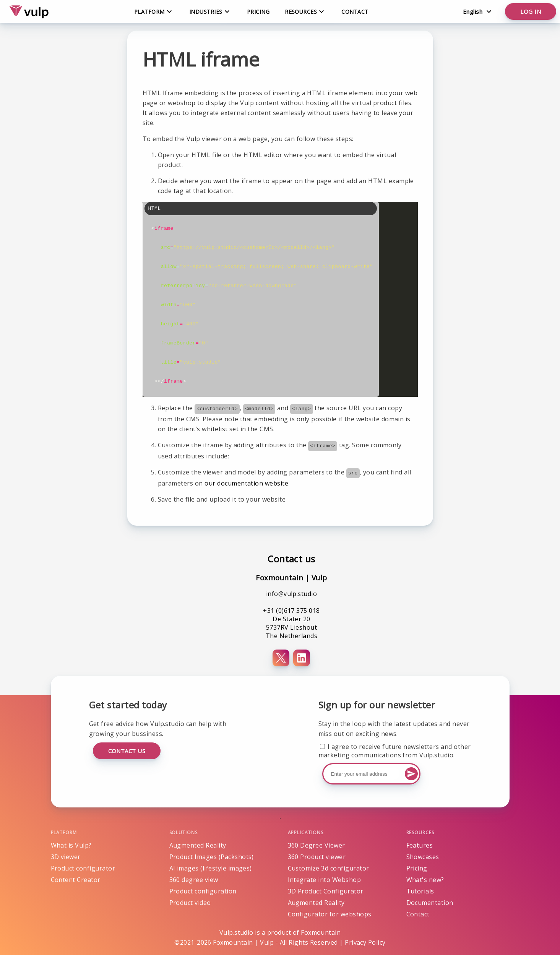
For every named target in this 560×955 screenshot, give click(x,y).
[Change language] (477, 11)
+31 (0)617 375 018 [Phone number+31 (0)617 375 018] (291, 611)
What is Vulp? (71, 845)
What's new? (425, 880)
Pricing (258, 12)
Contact (355, 12)
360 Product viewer (317, 857)
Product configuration (203, 891)
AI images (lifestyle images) (211, 868)
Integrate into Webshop (325, 880)
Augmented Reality (198, 845)
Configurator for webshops (330, 914)
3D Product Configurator (326, 891)
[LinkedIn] (302, 658)
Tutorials (420, 891)
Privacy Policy (365, 942)
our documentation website (246, 483)
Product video (190, 903)
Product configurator (83, 868)
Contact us (127, 751)
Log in (531, 11)
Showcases (423, 857)
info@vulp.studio (292, 594)
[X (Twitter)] (281, 658)
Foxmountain (321, 932)
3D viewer (66, 857)
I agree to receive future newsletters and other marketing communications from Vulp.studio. (395, 751)
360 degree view (194, 880)
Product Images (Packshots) (212, 857)
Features (420, 845)
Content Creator (76, 880)
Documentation (430, 903)
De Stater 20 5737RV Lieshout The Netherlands (291, 627)
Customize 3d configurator (329, 868)
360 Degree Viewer (317, 845)
